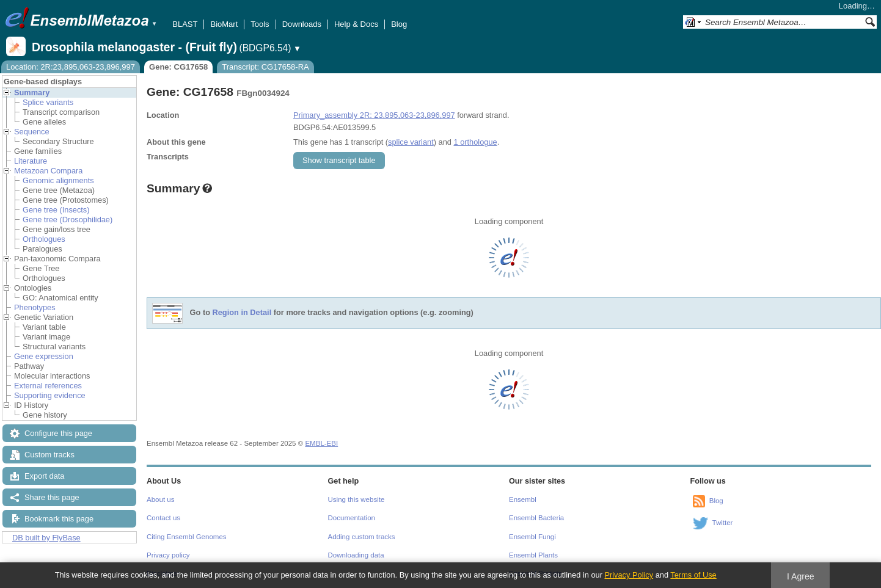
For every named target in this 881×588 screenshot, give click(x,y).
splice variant (411, 142)
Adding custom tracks (362, 537)
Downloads (302, 24)
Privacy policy (168, 555)
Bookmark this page (59, 519)
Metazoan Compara (48, 171)
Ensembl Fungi (532, 537)
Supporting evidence (50, 395)
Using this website (356, 499)
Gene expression (44, 356)
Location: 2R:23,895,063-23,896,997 (71, 67)
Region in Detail (242, 313)
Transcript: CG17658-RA (265, 67)
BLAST (185, 24)
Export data (44, 476)
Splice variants (48, 102)
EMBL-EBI (321, 443)
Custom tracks (49, 455)
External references (48, 386)
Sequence (32, 132)
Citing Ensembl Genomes (187, 537)
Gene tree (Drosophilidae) (68, 220)
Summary (32, 93)
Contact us (163, 518)
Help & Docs (356, 24)
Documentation (352, 518)
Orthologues (44, 239)
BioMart (224, 24)
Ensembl (523, 499)
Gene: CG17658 (178, 67)
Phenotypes (35, 307)
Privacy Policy (629, 575)
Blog (399, 24)
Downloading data (356, 555)
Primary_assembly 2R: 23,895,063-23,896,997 (374, 115)
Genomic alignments (58, 180)
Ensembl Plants (533, 555)
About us (160, 499)
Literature (31, 161)
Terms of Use (693, 575)
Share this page (52, 497)
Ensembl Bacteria (536, 518)
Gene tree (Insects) (56, 210)
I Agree (801, 576)
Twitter (723, 523)
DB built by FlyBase (46, 538)
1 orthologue (475, 142)
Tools (260, 24)
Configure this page (58, 433)
